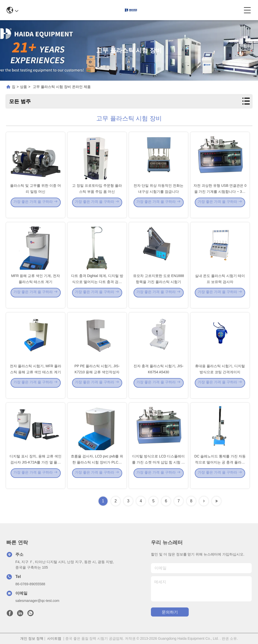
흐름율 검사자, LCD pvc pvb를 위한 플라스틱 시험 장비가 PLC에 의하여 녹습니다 (97, 469)
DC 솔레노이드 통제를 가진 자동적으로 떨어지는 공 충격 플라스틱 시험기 (220, 469)
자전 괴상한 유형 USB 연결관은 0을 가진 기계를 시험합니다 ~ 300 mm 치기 (220, 199)
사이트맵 (54, 638)
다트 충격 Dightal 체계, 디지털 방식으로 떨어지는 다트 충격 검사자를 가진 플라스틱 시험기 (97, 289)
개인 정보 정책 (32, 638)
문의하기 (170, 612)
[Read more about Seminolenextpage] (204, 501)
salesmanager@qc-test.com (37, 601)
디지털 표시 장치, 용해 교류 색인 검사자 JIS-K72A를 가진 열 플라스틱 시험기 (35, 469)
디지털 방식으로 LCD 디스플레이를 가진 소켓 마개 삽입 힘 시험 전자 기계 (158, 469)
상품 (23, 87)
